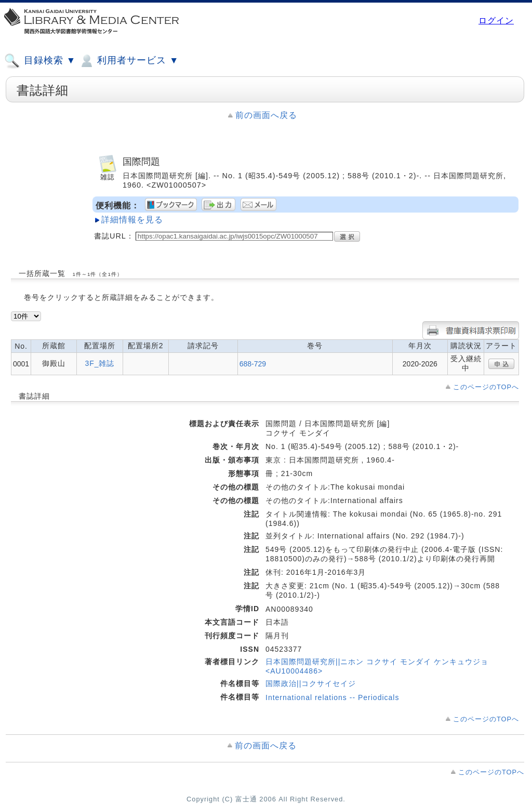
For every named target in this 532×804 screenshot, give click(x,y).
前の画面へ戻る (266, 115)
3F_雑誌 (99, 363)
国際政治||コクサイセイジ (311, 683)
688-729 (253, 364)
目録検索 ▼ (40, 61)
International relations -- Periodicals (332, 697)
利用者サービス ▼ (129, 61)
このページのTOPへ (486, 387)
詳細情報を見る (132, 220)
